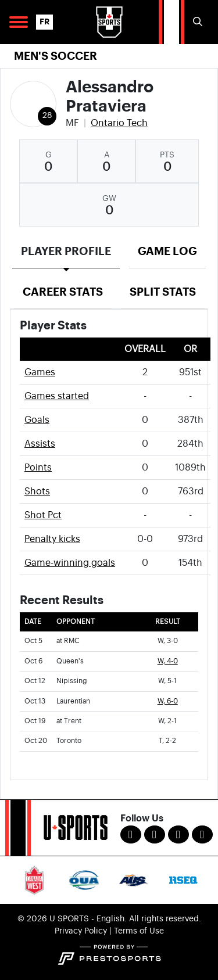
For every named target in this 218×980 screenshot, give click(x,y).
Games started (57, 396)
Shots (37, 491)
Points (38, 468)
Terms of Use (139, 931)
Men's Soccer (56, 56)
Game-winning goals (70, 563)
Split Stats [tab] (163, 292)
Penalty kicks (52, 539)
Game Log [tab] (167, 251)
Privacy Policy (81, 931)
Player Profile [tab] (66, 251)
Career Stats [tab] (63, 292)
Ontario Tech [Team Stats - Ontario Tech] (119, 123)
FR (44, 22)
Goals (37, 420)
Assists (40, 444)
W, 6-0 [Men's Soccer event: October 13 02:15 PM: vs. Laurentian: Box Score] (168, 701)
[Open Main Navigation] (19, 22)
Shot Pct (43, 515)
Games (40, 372)
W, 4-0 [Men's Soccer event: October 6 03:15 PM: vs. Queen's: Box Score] (168, 661)
